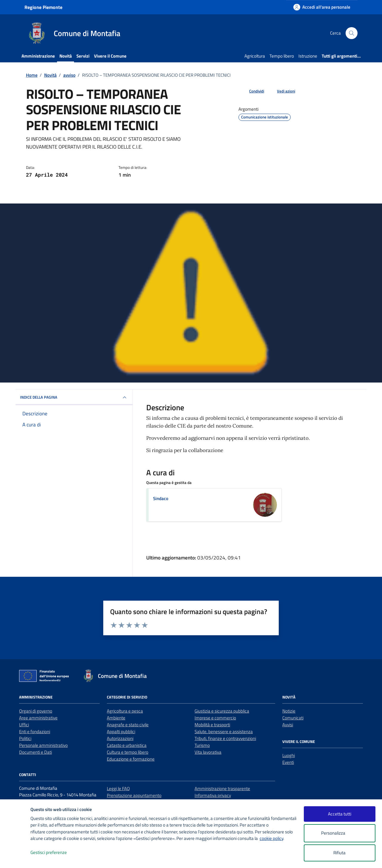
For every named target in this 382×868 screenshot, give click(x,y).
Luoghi (289, 755)
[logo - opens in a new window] (15, 857)
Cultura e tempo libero (128, 752)
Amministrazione (38, 56)
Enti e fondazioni (35, 731)
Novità (66, 56)
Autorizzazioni (120, 738)
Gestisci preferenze (55, 853)
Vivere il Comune (110, 56)
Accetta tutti (340, 814)
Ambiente (116, 718)
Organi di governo (36, 711)
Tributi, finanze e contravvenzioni (225, 738)
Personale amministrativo (43, 745)
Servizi (83, 56)
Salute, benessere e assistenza (224, 731)
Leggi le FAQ (118, 788)
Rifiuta (339, 853)
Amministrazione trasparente (222, 788)
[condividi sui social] (252, 91)
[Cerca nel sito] (352, 33)
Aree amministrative (38, 718)
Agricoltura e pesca (125, 711)
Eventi (288, 762)
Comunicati (293, 718)
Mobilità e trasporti (212, 725)
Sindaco (161, 498)
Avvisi (288, 725)
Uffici (24, 725)
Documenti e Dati (36, 752)
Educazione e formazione (131, 759)
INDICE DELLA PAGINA (74, 397)
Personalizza (339, 833)
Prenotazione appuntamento (134, 795)
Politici (25, 738)
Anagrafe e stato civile (128, 725)
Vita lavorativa (208, 752)
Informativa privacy (213, 795)
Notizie (289, 711)
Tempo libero (282, 56)
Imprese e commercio (215, 718)
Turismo (202, 745)
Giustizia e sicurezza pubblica (222, 711)
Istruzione (308, 56)
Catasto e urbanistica (127, 745)
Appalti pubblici (121, 731)
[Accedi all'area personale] (322, 7)
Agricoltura (255, 56)
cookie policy (271, 838)
